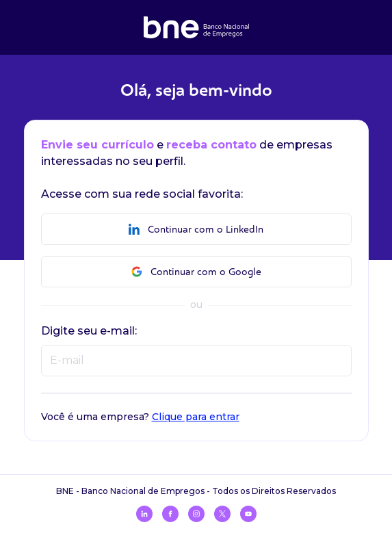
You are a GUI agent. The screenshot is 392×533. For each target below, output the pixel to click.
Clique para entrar (196, 417)
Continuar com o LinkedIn (196, 230)
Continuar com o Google (196, 272)
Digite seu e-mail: (89, 331)
